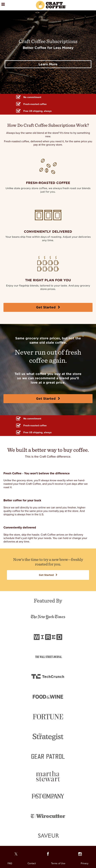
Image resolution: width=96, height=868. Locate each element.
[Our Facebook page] (48, 855)
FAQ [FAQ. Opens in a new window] (10, 863)
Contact (32, 863)
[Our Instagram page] (80, 855)
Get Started (48, 307)
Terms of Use (58, 863)
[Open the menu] (13, 5)
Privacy (85, 863)
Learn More (48, 64)
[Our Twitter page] (16, 855)
